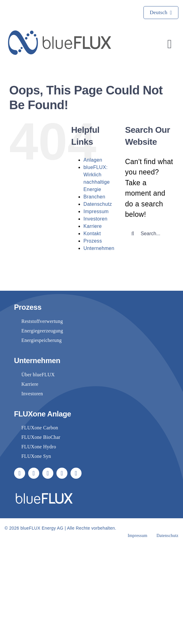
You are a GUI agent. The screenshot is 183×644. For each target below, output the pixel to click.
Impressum (96, 211)
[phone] (76, 473)
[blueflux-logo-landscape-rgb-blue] (60, 33)
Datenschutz (98, 204)
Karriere (93, 226)
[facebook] (20, 473)
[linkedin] (48, 473)
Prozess (93, 241)
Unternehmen (99, 248)
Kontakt (92, 234)
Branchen (94, 197)
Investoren (95, 219)
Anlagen (93, 160)
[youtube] (34, 473)
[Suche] (133, 234)
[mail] (62, 473)
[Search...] (149, 234)
